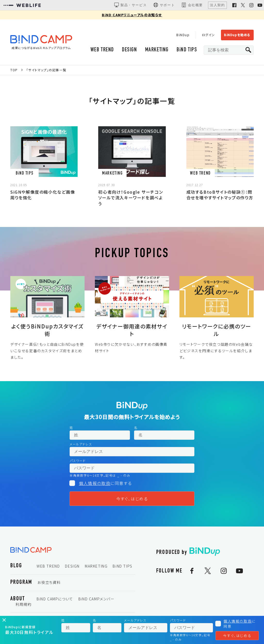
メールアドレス (81, 444)
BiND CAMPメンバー (97, 599)
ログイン (208, 35)
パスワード (78, 461)
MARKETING (157, 50)
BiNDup (183, 35)
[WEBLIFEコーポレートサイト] (22, 5)
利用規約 (23, 604)
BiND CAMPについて (55, 599)
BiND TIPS (187, 50)
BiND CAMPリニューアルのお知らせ (132, 15)
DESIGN (130, 50)
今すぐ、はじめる (132, 499)
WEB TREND (102, 50)
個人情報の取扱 (95, 483)
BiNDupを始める (237, 35)
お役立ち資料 (49, 582)
